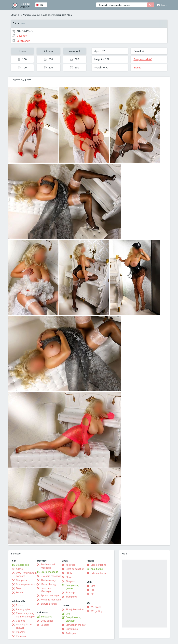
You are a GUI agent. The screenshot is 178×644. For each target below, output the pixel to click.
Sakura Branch (49, 604)
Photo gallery (22, 80)
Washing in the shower (24, 626)
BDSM (69, 573)
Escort (20, 605)
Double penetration (26, 584)
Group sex (21, 580)
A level (20, 569)
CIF (92, 594)
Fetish (19, 593)
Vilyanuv (36, 15)
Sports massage (50, 596)
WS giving (96, 607)
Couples (21, 621)
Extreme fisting (99, 573)
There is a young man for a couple (25, 615)
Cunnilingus (72, 629)
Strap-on (70, 581)
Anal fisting (97, 569)
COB (93, 590)
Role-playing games (72, 587)
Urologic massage (51, 576)
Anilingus (71, 633)
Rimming (21, 636)
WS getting (96, 611)
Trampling (71, 597)
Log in (162, 4)
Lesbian (45, 625)
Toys (19, 588)
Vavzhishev (47, 15)
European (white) (143, 59)
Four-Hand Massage (47, 590)
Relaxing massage (51, 600)
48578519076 (25, 31)
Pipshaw (21, 632)
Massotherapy (49, 584)
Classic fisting (98, 565)
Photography (23, 610)
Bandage (70, 593)
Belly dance (47, 621)
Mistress (71, 565)
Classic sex (22, 565)
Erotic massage (49, 572)
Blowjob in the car (76, 625)
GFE (68, 614)
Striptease (46, 617)
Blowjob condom (75, 610)
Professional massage (48, 566)
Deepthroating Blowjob (73, 619)
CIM (93, 586)
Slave (69, 577)
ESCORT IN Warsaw (21, 15)
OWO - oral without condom (26, 574)
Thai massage (49, 580)
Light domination (75, 569)
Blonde (137, 68)
